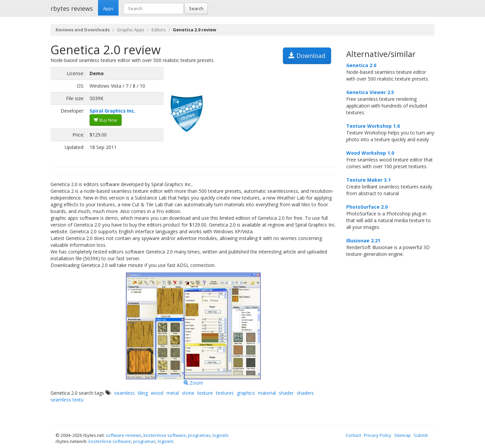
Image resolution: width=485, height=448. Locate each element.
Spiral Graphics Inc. (112, 111)
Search (196, 8)
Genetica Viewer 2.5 (370, 92)
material (267, 393)
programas (199, 435)
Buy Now (106, 120)
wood (157, 393)
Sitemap (402, 435)
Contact (353, 435)
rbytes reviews (72, 8)
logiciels (221, 435)
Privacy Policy (378, 435)
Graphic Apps (131, 30)
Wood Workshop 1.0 (370, 153)
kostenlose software (165, 435)
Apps (108, 8)
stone (188, 393)
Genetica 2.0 (361, 65)
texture (205, 393)
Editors (159, 30)
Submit (421, 435)
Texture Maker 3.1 (368, 180)
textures (225, 393)
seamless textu (67, 400)
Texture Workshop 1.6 (373, 126)
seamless (124, 393)
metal (173, 393)
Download (307, 56)
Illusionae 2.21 (363, 241)
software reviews (124, 435)
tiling (143, 393)
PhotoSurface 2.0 (367, 207)
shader (286, 393)
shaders (305, 393)
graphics (246, 393)
